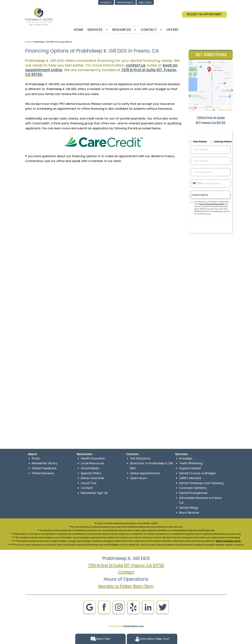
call (47, 161)
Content (87, 488)
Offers (172, 30)
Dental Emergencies (193, 493)
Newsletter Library (45, 463)
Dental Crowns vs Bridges (198, 473)
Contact (149, 30)
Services (95, 30)
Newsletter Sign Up (94, 493)
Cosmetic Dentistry (193, 488)
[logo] (39, 17)
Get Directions (140, 458)
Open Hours (138, 478)
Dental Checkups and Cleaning (201, 483)
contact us (136, 65)
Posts (36, 458)
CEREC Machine (190, 478)
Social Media (90, 468)
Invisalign (186, 458)
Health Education (93, 458)
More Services (189, 513)
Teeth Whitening (191, 463)
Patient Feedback (44, 468)
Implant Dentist (190, 468)
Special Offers (91, 473)
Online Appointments (145, 473)
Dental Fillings (189, 508)
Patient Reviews (43, 473)
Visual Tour (89, 483)
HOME (79, 30)
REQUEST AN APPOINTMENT (204, 14)
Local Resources (92, 463)
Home (28, 42)
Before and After (93, 478)
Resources (122, 30)
